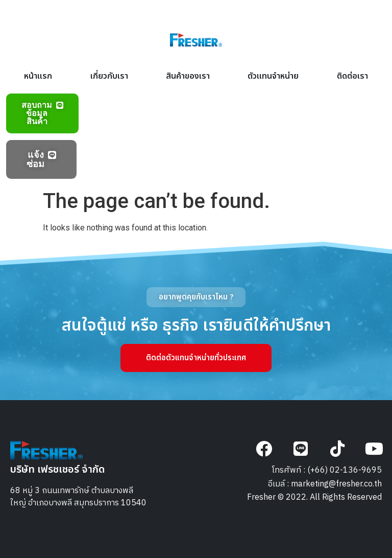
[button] (196, 297)
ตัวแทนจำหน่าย (273, 76)
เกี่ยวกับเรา (109, 76)
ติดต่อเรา (352, 76)
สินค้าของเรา (188, 76)
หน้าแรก (38, 76)
